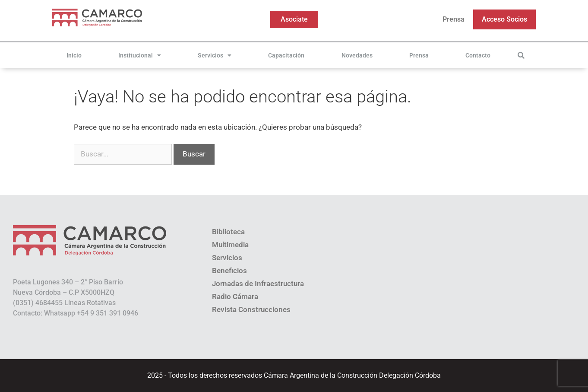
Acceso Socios (504, 19)
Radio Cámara (235, 296)
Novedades (357, 55)
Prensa (454, 19)
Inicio (74, 55)
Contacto (478, 55)
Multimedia (230, 245)
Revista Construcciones (251, 309)
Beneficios (229, 271)
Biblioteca (228, 232)
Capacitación (286, 55)
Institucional (140, 55)
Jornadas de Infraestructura (258, 284)
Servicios (215, 55)
